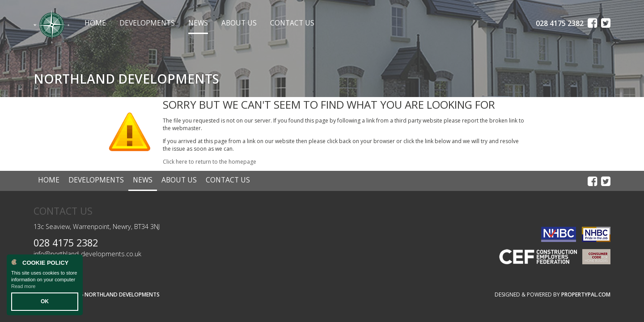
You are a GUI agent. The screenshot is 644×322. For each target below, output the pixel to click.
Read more (23, 286)
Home (95, 23)
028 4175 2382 (66, 243)
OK (45, 301)
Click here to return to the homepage (210, 162)
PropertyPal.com (586, 294)
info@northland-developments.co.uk (87, 254)
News (198, 23)
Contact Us (292, 23)
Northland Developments (122, 294)
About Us (239, 23)
